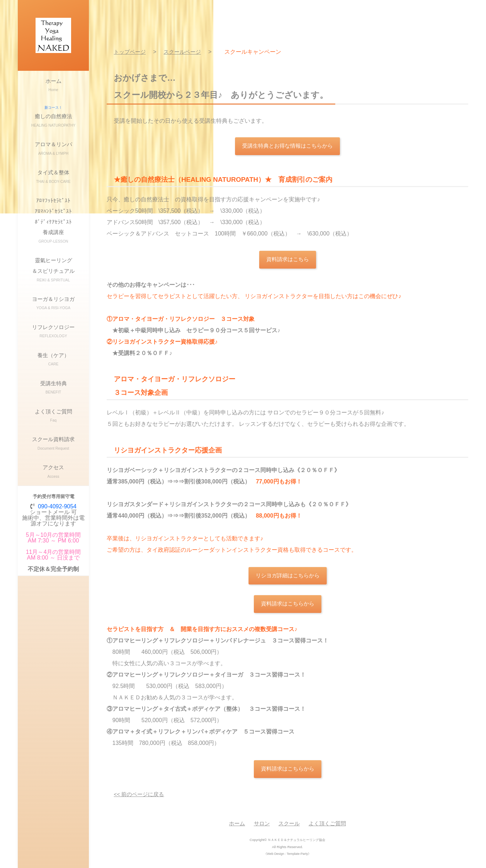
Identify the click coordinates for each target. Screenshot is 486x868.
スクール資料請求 (53, 512)
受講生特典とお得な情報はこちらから (288, 146)
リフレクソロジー (53, 378)
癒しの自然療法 (53, 125)
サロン (260, 827)
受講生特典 (53, 444)
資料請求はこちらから (288, 607)
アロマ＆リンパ (53, 164)
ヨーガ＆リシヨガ (53, 344)
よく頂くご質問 (53, 478)
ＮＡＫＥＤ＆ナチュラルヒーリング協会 (297, 844)
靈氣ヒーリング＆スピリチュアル (53, 305)
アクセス (53, 546)
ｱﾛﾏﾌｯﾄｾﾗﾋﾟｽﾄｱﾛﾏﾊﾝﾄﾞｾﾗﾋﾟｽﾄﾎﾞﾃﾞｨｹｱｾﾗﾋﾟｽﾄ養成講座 (53, 248)
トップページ (131, 52)
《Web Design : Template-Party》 (287, 858)
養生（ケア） (53, 411)
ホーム (53, 89)
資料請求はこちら (288, 261)
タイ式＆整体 (53, 198)
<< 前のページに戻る (141, 798)
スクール (289, 827)
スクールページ (186, 52)
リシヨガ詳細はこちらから (288, 578)
